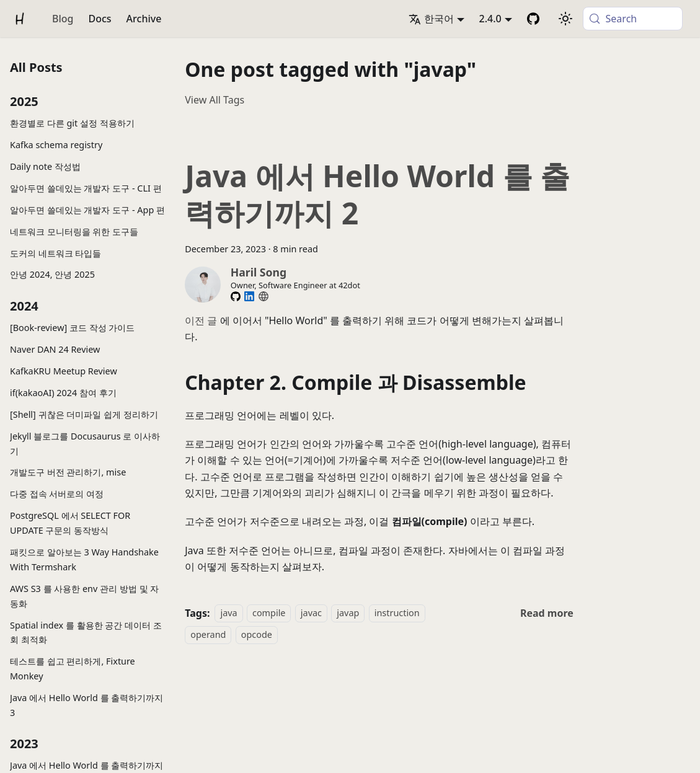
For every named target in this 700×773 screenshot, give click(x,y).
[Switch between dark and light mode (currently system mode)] (565, 19)
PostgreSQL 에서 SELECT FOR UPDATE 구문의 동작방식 (70, 523)
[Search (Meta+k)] (633, 19)
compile (269, 613)
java (228, 613)
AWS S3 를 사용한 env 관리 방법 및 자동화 (84, 596)
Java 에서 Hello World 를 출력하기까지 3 (86, 705)
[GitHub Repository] (533, 19)
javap (348, 613)
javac (311, 613)
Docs (100, 19)
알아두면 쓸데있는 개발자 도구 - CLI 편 (86, 188)
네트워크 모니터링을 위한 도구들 (74, 232)
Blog (63, 19)
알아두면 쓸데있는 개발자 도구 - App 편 (87, 210)
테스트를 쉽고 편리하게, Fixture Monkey (73, 669)
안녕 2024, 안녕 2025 (52, 274)
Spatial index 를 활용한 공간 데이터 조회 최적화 (86, 633)
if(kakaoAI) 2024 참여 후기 (63, 393)
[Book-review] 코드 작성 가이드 (72, 328)
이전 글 (201, 320)
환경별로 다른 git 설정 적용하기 (72, 123)
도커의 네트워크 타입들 (55, 253)
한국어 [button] (431, 19)
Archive (144, 19)
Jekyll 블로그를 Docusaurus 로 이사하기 (85, 444)
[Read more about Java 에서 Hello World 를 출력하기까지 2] (547, 613)
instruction (397, 613)
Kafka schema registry (56, 145)
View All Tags (215, 100)
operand (208, 634)
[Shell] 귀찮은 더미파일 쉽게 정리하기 (84, 414)
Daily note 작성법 (45, 166)
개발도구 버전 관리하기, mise (68, 472)
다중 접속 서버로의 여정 (57, 494)
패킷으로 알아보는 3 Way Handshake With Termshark (84, 559)
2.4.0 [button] (490, 19)
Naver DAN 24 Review (55, 349)
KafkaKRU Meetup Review (64, 371)
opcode (257, 634)
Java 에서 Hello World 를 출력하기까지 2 (377, 194)
